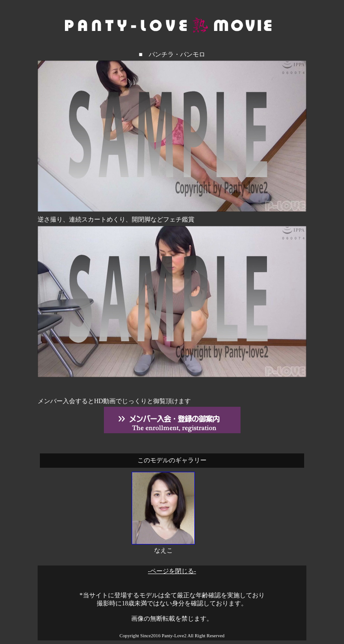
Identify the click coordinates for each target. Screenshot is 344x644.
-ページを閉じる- (172, 571)
